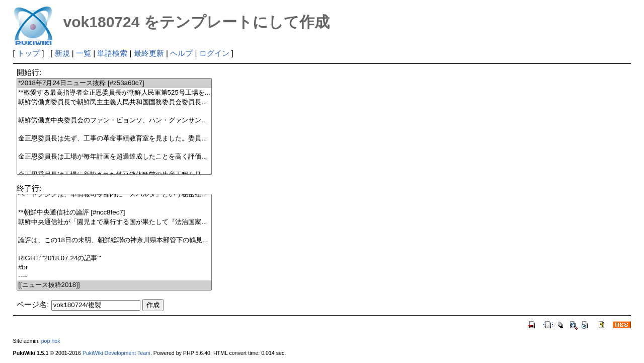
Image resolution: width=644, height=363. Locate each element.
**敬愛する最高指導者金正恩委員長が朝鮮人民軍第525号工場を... (114, 93)
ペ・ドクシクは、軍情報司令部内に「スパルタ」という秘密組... (114, 195)
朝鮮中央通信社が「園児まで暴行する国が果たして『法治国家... (114, 222)
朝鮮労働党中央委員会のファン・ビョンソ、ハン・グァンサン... (114, 121)
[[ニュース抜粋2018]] (114, 285)
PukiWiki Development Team (116, 353)
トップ (28, 53)
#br (114, 268)
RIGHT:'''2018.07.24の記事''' (114, 259)
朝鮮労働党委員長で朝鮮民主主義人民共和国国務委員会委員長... (114, 102)
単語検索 (112, 53)
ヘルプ (181, 53)
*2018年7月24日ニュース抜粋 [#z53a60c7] (114, 83)
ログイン (214, 53)
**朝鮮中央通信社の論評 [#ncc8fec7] (114, 213)
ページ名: (33, 304)
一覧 (84, 53)
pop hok (51, 341)
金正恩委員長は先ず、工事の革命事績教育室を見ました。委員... (114, 139)
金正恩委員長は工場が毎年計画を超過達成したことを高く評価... (114, 157)
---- (114, 276)
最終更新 (149, 53)
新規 (62, 53)
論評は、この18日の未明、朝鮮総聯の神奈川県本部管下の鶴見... (114, 240)
